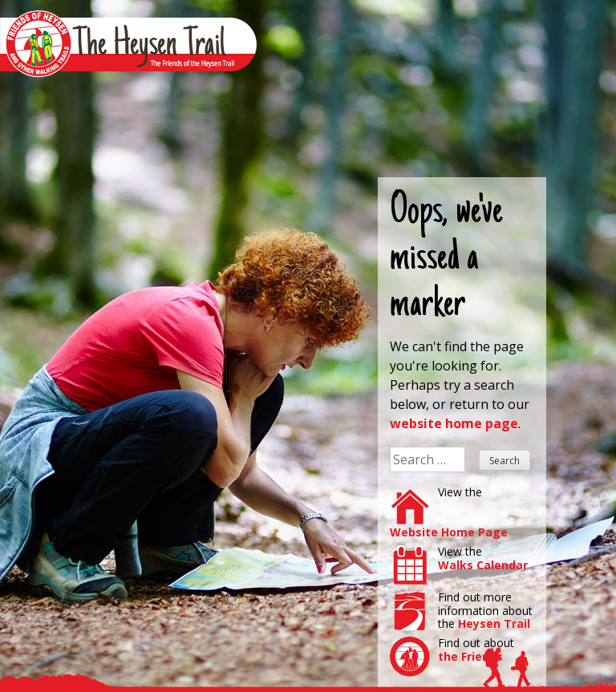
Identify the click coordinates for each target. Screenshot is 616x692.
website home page (454, 423)
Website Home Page (449, 532)
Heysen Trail (494, 623)
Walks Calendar (483, 565)
